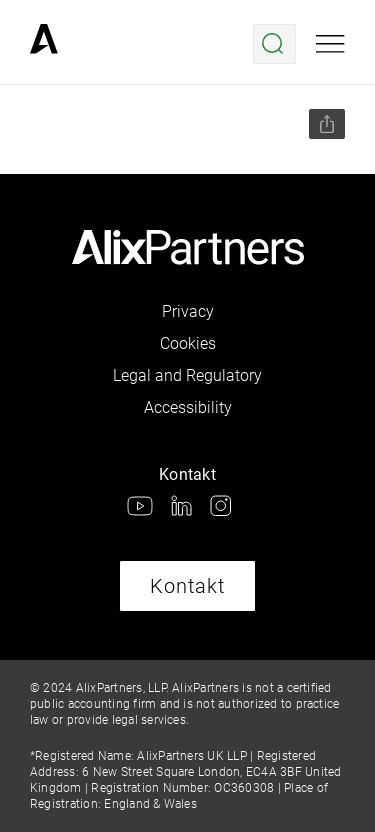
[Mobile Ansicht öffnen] (330, 44)
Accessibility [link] (188, 407)
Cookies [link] (188, 343)
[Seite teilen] (327, 124)
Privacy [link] (188, 311)
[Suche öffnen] (274, 44)
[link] (44, 44)
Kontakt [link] (187, 586)
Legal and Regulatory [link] (187, 375)
